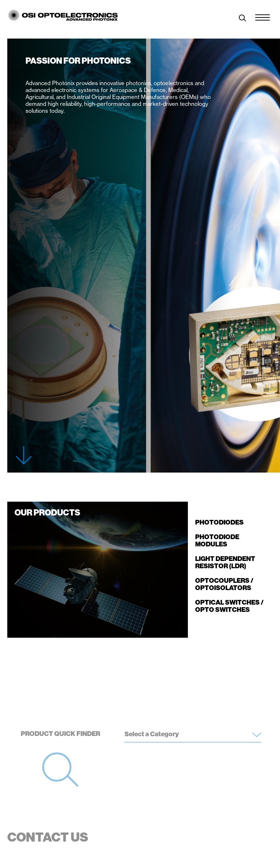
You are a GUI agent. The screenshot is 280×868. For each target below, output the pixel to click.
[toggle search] (242, 19)
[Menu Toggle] (263, 16)
